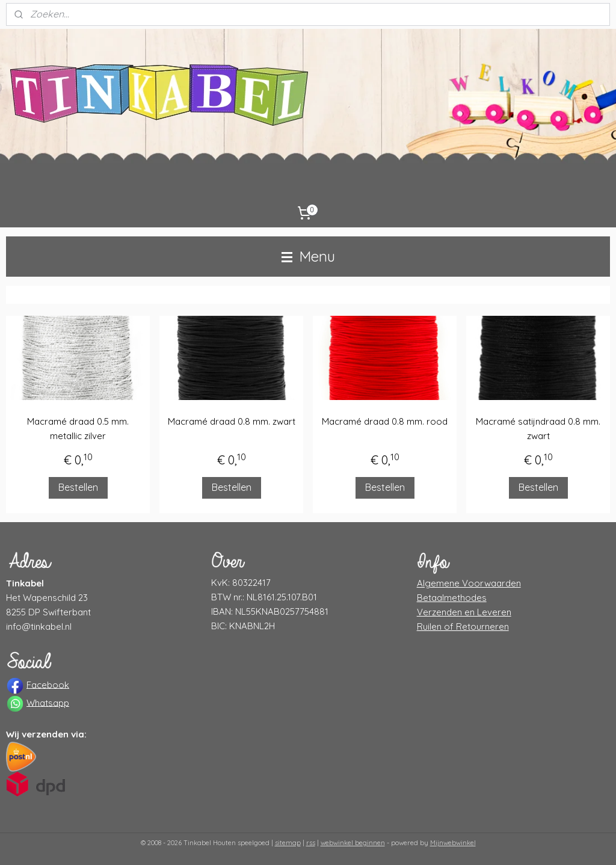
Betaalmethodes (452, 598)
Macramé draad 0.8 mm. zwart (232, 421)
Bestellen (78, 487)
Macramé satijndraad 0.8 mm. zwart (538, 429)
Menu (308, 256)
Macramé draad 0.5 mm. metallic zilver (78, 429)
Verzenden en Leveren (464, 612)
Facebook (48, 684)
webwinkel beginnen (353, 843)
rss (311, 843)
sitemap (288, 843)
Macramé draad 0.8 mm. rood (385, 421)
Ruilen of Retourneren (463, 626)
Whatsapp (48, 702)
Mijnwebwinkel (453, 843)
